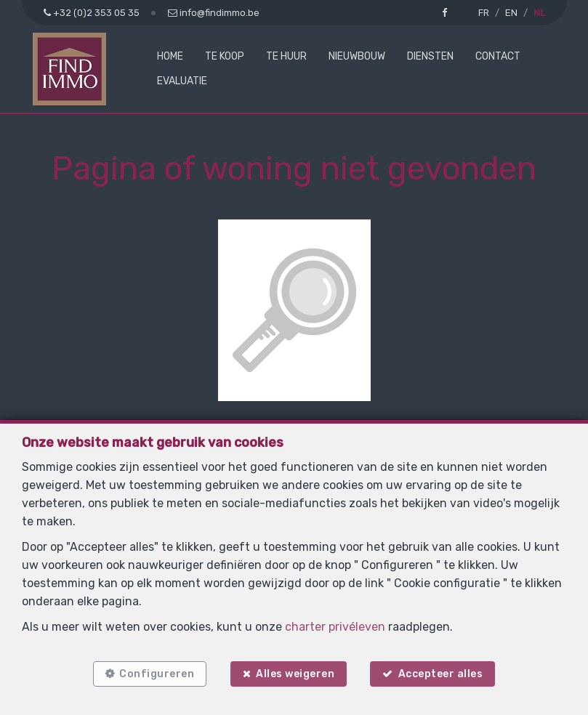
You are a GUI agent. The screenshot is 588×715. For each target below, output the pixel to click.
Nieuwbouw (357, 56)
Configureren (156, 673)
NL (539, 13)
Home (170, 56)
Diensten (430, 56)
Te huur (286, 56)
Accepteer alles (442, 673)
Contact (498, 56)
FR (484, 13)
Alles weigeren (295, 673)
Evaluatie (182, 81)
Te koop (225, 56)
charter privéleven (335, 626)
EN (511, 13)
